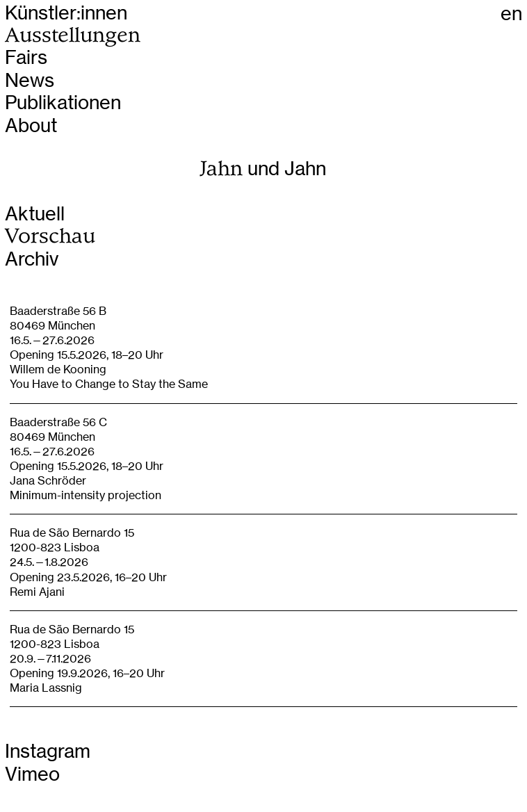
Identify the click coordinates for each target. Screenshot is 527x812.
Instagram (48, 751)
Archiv (32, 259)
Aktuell (35, 214)
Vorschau (50, 236)
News (30, 80)
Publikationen (63, 103)
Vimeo (32, 774)
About (31, 125)
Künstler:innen (66, 13)
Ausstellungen (73, 35)
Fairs (26, 57)
